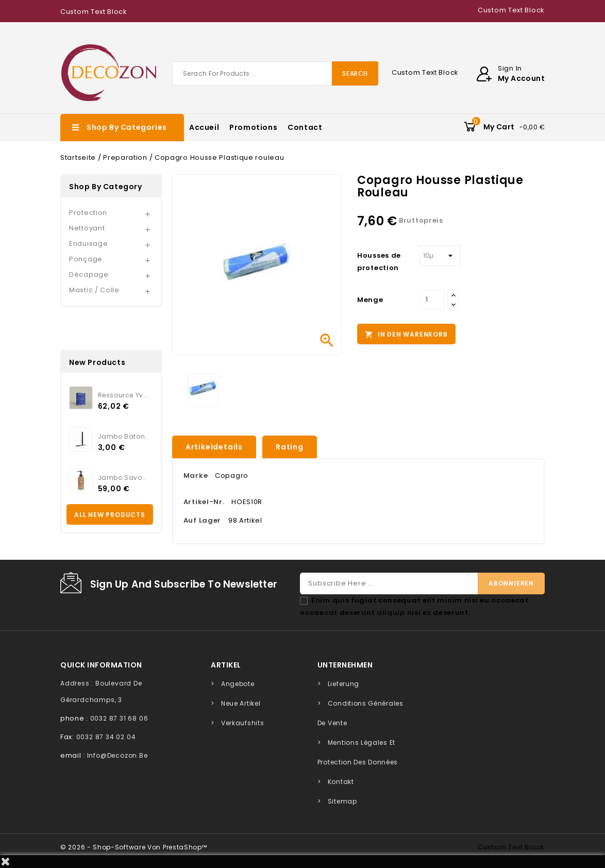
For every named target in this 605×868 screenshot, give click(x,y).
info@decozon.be (117, 755)
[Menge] (431, 299)
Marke (196, 475)
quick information (101, 665)
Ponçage (86, 259)
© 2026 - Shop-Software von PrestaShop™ (134, 847)
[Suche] (275, 73)
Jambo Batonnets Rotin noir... (123, 436)
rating (290, 447)
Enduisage (88, 244)
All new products (110, 515)
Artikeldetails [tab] (214, 447)
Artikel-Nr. (204, 502)
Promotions (253, 127)
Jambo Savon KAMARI (123, 478)
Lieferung (343, 684)
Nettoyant (87, 228)
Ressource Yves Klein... (123, 395)
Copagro (232, 475)
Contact (305, 127)
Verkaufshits (242, 723)
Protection (88, 213)
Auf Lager (202, 520)
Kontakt (341, 782)
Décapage (89, 274)
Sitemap (342, 801)
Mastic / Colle (94, 290)
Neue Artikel (241, 703)
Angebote (238, 684)
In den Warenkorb (406, 335)
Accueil (204, 127)
